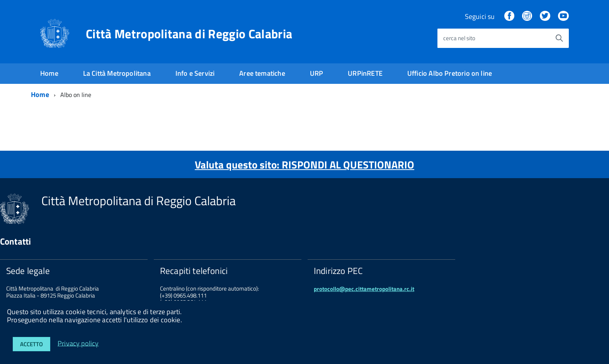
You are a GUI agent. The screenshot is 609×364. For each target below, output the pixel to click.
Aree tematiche (262, 73)
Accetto (31, 344)
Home (49, 73)
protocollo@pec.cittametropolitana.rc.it (364, 289)
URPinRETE (365, 73)
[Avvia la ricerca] (559, 38)
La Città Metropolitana (117, 73)
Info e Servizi (195, 73)
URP (317, 73)
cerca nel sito (459, 38)
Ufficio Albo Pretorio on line (450, 73)
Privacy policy (78, 343)
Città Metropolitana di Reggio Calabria (189, 34)
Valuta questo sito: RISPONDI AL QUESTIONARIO (304, 164)
